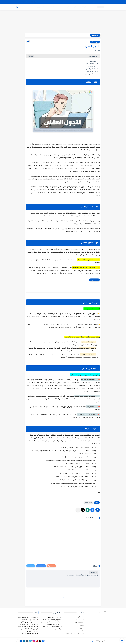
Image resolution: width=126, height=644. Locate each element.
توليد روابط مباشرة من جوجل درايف (75, 634)
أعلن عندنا (81, 631)
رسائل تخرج (45, 7)
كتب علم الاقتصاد (54, 7)
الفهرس (82, 628)
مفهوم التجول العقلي (90, 64)
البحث (86, 2)
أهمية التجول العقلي (91, 74)
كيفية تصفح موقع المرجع (96, 2)
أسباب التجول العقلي (91, 71)
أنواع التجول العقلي (91, 69)
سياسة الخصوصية (79, 622)
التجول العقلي (93, 61)
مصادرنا (81, 2)
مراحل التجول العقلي (91, 66)
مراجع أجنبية (37, 7)
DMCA (82, 625)
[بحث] (18, 7)
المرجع (94, 641)
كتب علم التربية (75, 7)
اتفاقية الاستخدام (80, 620)
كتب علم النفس (85, 7)
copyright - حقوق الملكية (59, 2)
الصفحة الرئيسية (80, 617)
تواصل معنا (106, 2)
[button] (92, 510)
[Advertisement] (63, 22)
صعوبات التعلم (95, 42)
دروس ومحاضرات (28, 7)
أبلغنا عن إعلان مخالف (72, 2)
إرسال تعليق (94, 572)
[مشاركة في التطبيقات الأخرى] (78, 510)
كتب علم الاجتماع (65, 7)
